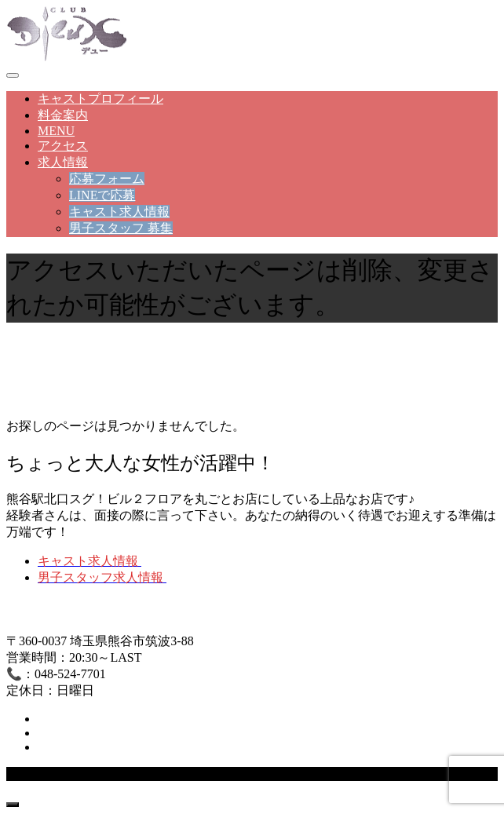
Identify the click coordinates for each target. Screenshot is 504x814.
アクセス (63, 146)
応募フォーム (107, 179)
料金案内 (63, 115)
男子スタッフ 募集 (121, 228)
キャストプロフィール (100, 99)
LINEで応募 (102, 195)
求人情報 (63, 162)
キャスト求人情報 (119, 212)
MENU (56, 131)
